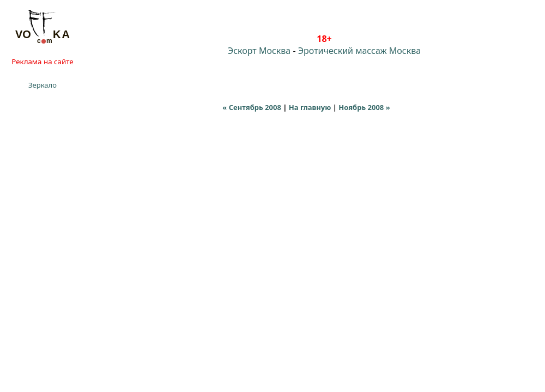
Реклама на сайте (42, 62)
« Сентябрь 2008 (252, 107)
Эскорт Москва (259, 51)
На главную (310, 107)
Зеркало (43, 85)
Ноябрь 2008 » (364, 107)
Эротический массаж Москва (359, 51)
